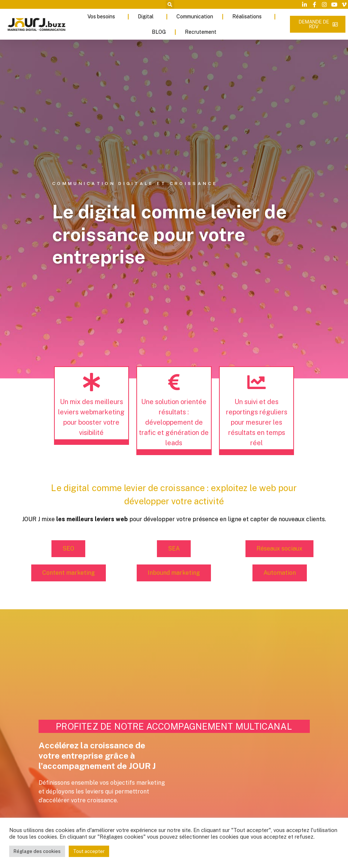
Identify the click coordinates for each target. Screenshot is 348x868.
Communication (195, 17)
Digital (148, 17)
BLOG (159, 32)
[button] (170, 5)
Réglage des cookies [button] (37, 851)
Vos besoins (103, 17)
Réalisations (249, 17)
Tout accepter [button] (89, 851)
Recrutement (202, 32)
